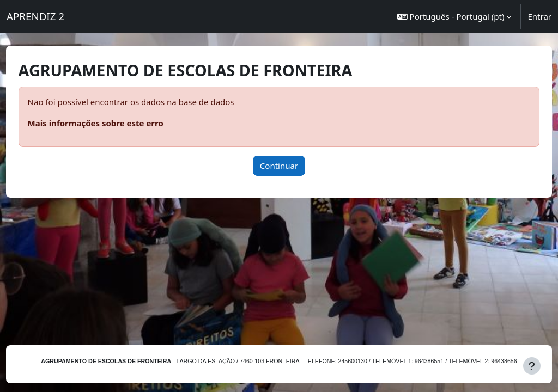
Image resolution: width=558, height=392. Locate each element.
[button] (454, 17)
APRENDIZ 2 (35, 16)
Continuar (279, 166)
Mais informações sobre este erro (116, 123)
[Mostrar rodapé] (532, 366)
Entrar (539, 16)
